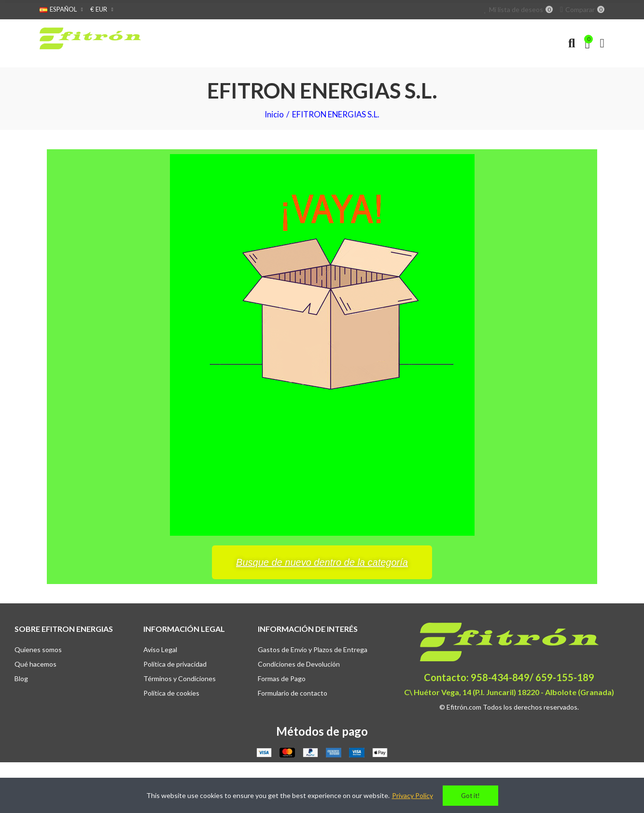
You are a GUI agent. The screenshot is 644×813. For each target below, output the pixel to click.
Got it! (470, 796)
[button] (322, 562)
